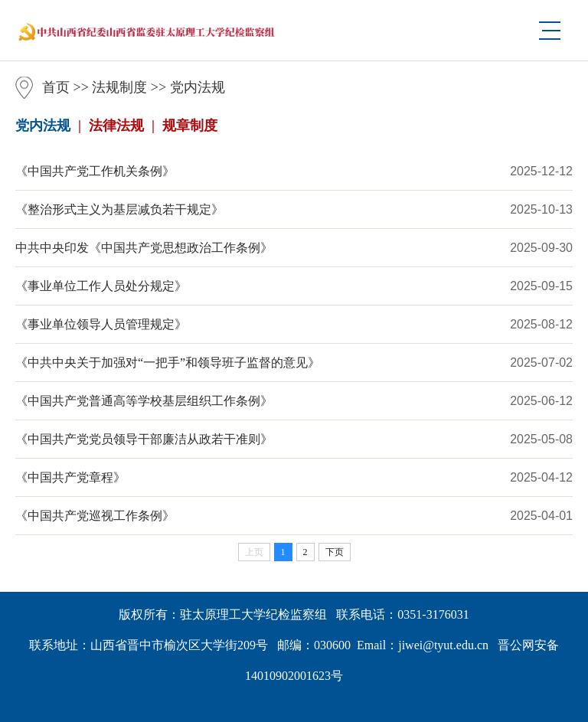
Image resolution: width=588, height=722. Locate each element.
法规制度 (119, 87)
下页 (335, 552)
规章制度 (190, 126)
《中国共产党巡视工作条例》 (95, 516)
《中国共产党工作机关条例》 (95, 171)
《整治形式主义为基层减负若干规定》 (119, 209)
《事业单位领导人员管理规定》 (101, 324)
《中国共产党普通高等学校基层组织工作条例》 (144, 401)
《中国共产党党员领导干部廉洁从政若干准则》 (144, 439)
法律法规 (116, 126)
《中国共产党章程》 (70, 477)
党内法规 (198, 87)
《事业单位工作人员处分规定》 (101, 286)
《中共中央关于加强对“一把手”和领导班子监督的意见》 (168, 363)
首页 (56, 87)
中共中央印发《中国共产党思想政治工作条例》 (144, 248)
